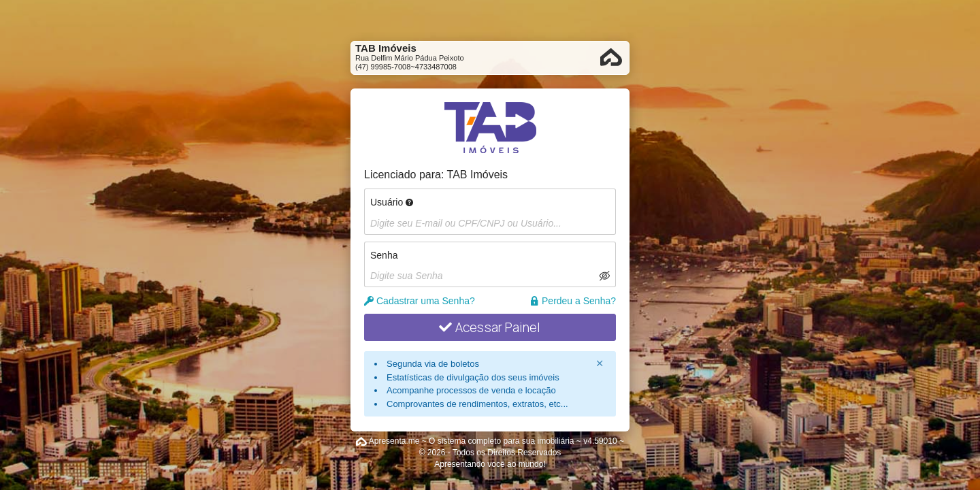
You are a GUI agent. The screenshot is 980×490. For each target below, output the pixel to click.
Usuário (392, 202)
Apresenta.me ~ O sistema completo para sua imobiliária (472, 441)
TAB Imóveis (478, 175)
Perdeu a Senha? (573, 301)
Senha (384, 255)
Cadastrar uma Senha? (420, 301)
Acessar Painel (490, 327)
